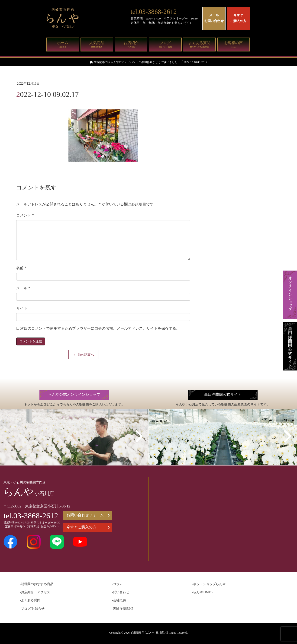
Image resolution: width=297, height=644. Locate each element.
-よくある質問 (30, 600)
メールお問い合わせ (214, 18)
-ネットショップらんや (209, 584)
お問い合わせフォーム (88, 515)
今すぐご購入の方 (238, 18)
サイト (22, 308)
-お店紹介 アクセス (35, 592)
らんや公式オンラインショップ (74, 395)
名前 (21, 268)
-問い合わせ (121, 592)
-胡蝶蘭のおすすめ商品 (37, 584)
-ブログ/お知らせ (32, 609)
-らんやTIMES (202, 592)
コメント (25, 215)
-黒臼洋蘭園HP (123, 609)
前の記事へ (86, 355)
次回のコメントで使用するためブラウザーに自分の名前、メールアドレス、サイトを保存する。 (100, 328)
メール (23, 288)
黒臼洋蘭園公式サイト (223, 395)
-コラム (117, 584)
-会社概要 (119, 600)
